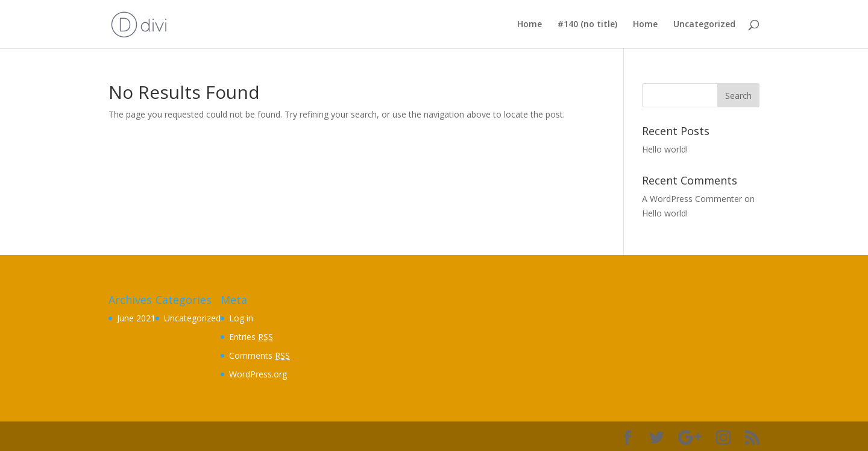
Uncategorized (704, 25)
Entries (251, 337)
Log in (241, 318)
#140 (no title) (587, 25)
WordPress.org (258, 374)
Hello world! (665, 149)
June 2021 (136, 318)
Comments (259, 355)
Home (530, 25)
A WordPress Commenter (692, 199)
